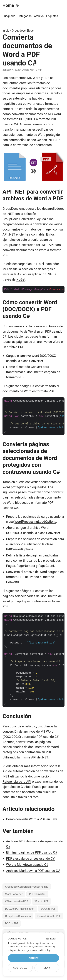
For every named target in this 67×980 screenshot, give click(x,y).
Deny (47, 968)
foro (36, 797)
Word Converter (14, 894)
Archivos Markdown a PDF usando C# (33, 871)
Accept (34, 958)
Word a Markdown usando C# (27, 865)
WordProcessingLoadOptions (35, 522)
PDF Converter (37, 894)
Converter (36, 361)
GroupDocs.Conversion (19, 219)
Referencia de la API (17, 782)
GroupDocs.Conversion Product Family (27, 887)
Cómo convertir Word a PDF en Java (32, 819)
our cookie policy (42, 950)
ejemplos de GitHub (17, 787)
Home (8, 5)
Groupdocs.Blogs (23, 31)
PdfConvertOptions (20, 549)
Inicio (6, 31)
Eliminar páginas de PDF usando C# (32, 852)
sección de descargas (37, 269)
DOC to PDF (12, 923)
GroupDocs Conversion (18, 916)
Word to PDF (41, 901)
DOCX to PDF (48, 909)
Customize (20, 968)
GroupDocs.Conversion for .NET (25, 245)
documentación (39, 776)
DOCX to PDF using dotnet (20, 909)
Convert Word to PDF (49, 916)
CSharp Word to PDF (17, 901)
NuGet (21, 279)
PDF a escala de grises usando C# (30, 858)
